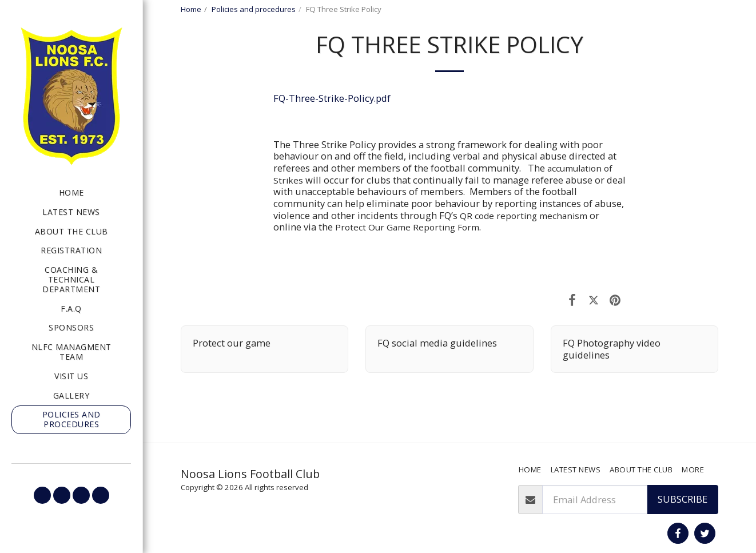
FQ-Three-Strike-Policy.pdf (332, 98)
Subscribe (683, 499)
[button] (42, 495)
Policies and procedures (254, 9)
